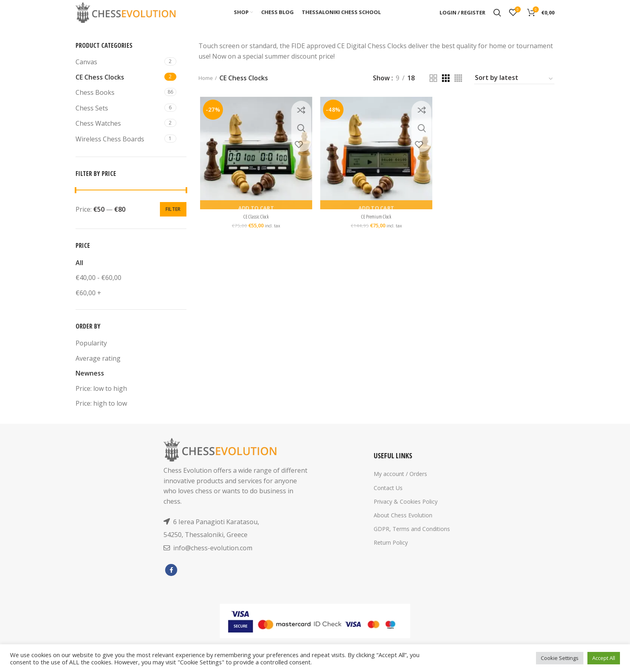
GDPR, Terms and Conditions (412, 540)
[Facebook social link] (171, 581)
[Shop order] (514, 90)
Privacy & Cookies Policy (406, 513)
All (79, 274)
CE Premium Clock (376, 230)
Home (208, 89)
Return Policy (391, 554)
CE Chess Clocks (100, 88)
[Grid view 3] (446, 89)
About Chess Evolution (403, 526)
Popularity (91, 354)
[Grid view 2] (433, 89)
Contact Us (388, 499)
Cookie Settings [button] (560, 658)
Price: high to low (101, 415)
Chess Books (95, 104)
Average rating (98, 369)
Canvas (86, 73)
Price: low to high (101, 399)
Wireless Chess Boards (110, 150)
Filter (173, 220)
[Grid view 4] (458, 89)
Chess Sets (92, 119)
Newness (90, 384)
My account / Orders (400, 485)
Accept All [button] (604, 658)
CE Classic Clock (255, 230)
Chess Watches (98, 135)
